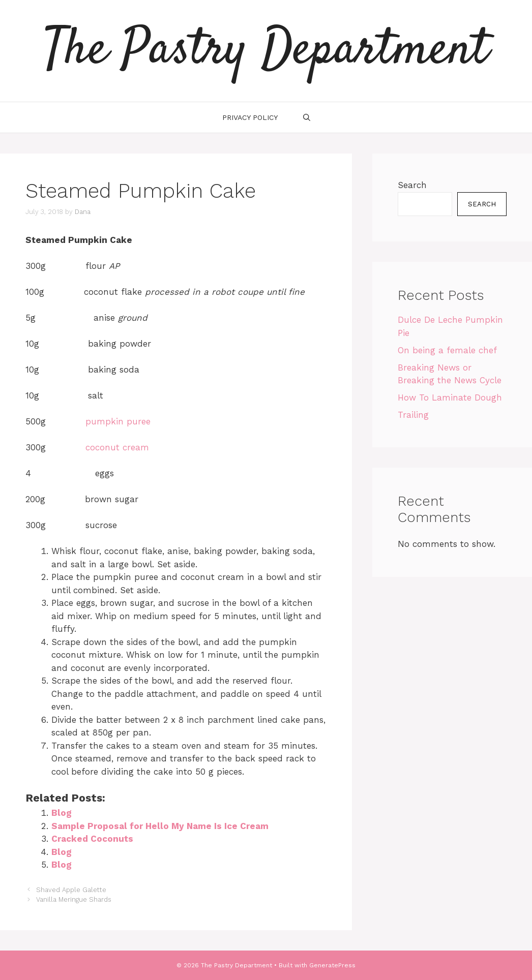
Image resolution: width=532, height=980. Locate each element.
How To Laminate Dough (450, 397)
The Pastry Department (266, 51)
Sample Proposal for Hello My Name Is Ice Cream (160, 826)
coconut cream (117, 447)
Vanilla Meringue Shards (74, 899)
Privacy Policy (250, 117)
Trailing (413, 415)
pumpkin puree (118, 421)
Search (412, 185)
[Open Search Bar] (307, 117)
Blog (62, 813)
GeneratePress (332, 965)
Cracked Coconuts (92, 839)
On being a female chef (447, 350)
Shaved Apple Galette (71, 890)
